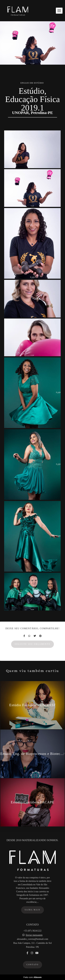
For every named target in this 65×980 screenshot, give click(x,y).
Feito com (32, 977)
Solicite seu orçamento (32, 644)
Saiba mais (32, 910)
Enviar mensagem (34, 935)
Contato (32, 965)
